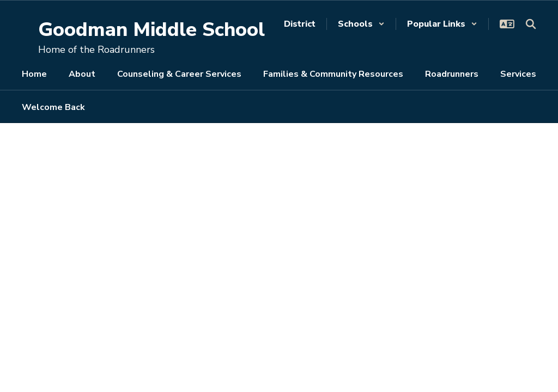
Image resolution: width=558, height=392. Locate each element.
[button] (361, 24)
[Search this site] (531, 24)
